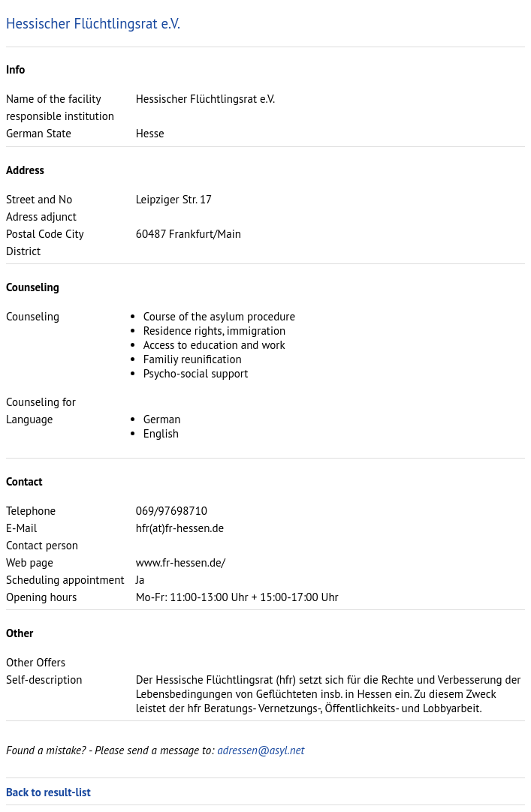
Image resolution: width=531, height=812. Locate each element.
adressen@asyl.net (261, 750)
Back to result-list (48, 792)
